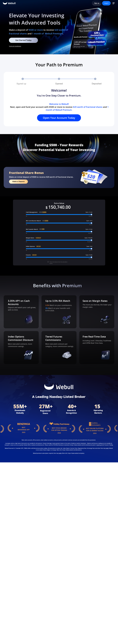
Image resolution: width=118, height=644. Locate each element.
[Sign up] (97, 3)
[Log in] (106, 3)
